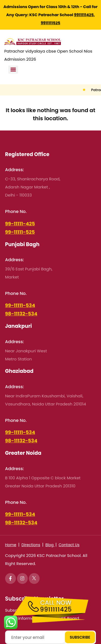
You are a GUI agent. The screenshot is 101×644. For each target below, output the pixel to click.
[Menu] (13, 70)
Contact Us (69, 545)
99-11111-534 (20, 305)
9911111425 (84, 15)
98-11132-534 (21, 314)
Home (11, 545)
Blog (50, 545)
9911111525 (50, 23)
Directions (31, 545)
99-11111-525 (20, 232)
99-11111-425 (20, 224)
